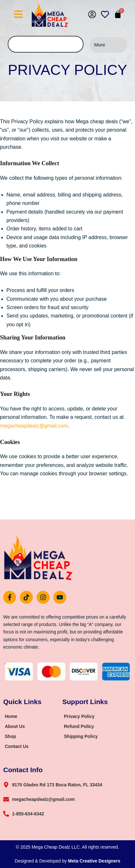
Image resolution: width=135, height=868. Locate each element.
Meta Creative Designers (94, 861)
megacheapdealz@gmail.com (34, 426)
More (100, 45)
